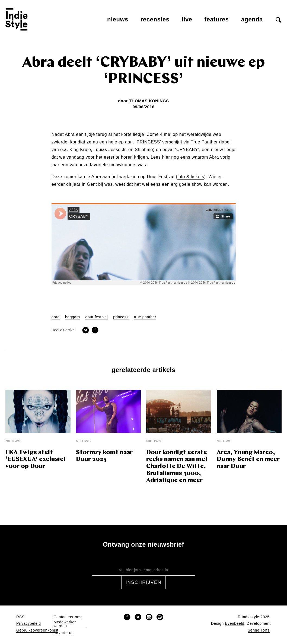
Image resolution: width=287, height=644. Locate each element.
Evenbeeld (235, 624)
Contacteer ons (67, 617)
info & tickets (191, 177)
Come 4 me (158, 134)
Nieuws (118, 19)
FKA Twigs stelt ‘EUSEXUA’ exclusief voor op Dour (36, 460)
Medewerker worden (65, 624)
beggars (73, 317)
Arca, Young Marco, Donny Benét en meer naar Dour (248, 460)
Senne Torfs (259, 630)
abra (56, 317)
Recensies (155, 19)
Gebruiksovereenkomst (37, 630)
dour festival (96, 317)
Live (187, 19)
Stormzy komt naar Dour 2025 (104, 456)
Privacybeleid (29, 624)
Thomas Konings (149, 101)
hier (166, 157)
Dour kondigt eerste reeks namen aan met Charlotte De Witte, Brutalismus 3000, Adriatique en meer (177, 467)
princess (121, 317)
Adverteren (63, 633)
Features (217, 19)
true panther (145, 317)
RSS (20, 617)
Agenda (252, 19)
